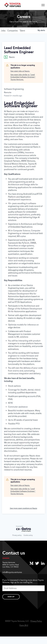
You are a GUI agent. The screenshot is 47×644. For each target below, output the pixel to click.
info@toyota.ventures (12, 572)
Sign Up (11, 597)
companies (13, 31)
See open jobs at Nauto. (20, 71)
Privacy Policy (36, 621)
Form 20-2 (24, 625)
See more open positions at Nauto (23, 508)
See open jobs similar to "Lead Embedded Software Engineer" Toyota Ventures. (23, 77)
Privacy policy (17, 535)
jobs (3, 31)
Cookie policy (28, 535)
